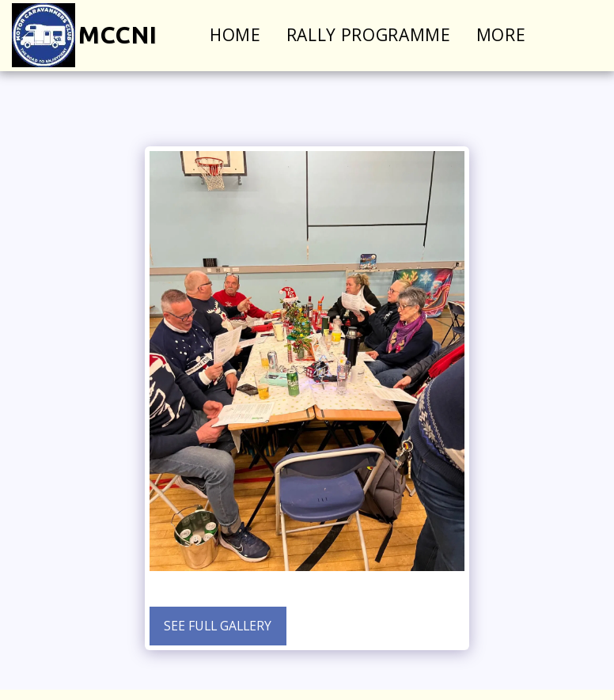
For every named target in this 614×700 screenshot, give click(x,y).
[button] (587, 35)
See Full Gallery (218, 626)
